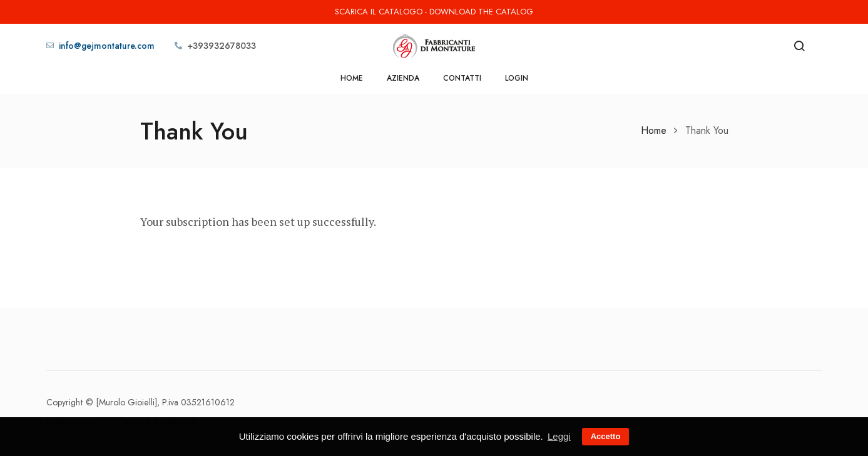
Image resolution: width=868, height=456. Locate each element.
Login (517, 78)
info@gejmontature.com (107, 46)
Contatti (462, 78)
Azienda (403, 78)
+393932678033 (222, 46)
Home (352, 78)
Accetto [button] (606, 436)
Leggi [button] (559, 436)
